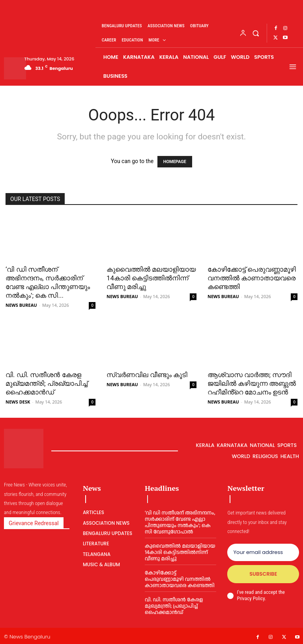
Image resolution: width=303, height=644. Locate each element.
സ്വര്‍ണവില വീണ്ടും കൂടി (147, 375)
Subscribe (263, 574)
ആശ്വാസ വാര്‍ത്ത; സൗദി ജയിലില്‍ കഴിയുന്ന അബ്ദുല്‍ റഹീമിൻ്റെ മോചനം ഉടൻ (252, 383)
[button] (256, 33)
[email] (263, 552)
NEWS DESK (18, 402)
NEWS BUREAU (21, 305)
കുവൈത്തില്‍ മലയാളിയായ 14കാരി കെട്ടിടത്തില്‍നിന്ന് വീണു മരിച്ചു (151, 278)
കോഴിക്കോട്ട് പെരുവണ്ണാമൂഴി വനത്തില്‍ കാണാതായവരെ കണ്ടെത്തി (252, 278)
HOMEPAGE (175, 162)
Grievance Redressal (34, 523)
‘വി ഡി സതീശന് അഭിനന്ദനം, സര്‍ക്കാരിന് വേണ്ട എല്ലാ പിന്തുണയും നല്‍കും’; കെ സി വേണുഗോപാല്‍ (179, 522)
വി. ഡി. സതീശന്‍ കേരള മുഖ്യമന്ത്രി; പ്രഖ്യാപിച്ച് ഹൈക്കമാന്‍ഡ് (47, 383)
